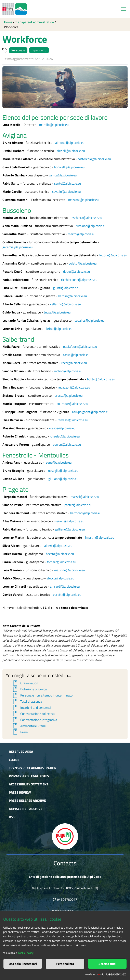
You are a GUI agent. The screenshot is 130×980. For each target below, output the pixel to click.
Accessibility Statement (29, 784)
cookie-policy (26, 953)
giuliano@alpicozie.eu (63, 479)
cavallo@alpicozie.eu (67, 192)
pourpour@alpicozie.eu (72, 404)
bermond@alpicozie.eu (86, 513)
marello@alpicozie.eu (54, 125)
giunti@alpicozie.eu (67, 288)
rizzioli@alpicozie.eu (71, 151)
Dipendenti (39, 50)
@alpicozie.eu (71, 183)
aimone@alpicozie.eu (70, 143)
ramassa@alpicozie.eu (73, 420)
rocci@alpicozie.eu (74, 363)
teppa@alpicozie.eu (57, 312)
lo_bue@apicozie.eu (113, 255)
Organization (25, 683)
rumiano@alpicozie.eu (91, 226)
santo (58, 183)
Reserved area (21, 752)
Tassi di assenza (27, 701)
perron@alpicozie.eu (67, 444)
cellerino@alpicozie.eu (66, 304)
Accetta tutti (107, 964)
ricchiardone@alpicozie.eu (79, 280)
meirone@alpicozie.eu (69, 521)
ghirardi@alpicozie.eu (65, 586)
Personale (18, 50)
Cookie (14, 760)
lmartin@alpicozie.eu (100, 537)
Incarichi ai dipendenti (31, 708)
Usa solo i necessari (23, 964)
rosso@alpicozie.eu (62, 428)
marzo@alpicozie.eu (82, 234)
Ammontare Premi (29, 726)
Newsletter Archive (26, 809)
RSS (12, 817)
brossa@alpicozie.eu (69, 395)
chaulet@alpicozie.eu (65, 436)
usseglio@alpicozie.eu (63, 471)
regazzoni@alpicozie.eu (74, 387)
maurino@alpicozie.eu (70, 570)
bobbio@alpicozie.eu (101, 379)
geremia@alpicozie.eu (18, 247)
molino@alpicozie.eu (68, 371)
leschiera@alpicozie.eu (86, 218)
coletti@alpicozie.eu (83, 263)
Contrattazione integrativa (34, 720)
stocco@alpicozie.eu (60, 578)
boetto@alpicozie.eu (60, 554)
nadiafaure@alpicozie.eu (80, 347)
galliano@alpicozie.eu (70, 529)
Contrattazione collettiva (33, 714)
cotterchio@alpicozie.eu (94, 159)
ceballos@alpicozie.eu (90, 320)
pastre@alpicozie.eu (78, 505)
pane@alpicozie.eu (59, 462)
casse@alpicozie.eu (76, 355)
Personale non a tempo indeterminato (42, 695)
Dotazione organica (29, 689)
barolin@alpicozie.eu (73, 296)
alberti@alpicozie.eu (58, 546)
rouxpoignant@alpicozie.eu (91, 412)
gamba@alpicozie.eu (63, 175)
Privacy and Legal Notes (29, 776)
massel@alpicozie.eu (85, 497)
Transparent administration (35, 22)
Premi (20, 732)
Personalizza (65, 964)
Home (8, 22)
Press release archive (27, 801)
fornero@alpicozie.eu (62, 562)
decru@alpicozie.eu (77, 271)
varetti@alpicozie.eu (67, 595)
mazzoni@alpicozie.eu (83, 200)
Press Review (20, 792)
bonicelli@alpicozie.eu (69, 167)
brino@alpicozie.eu (59, 329)
